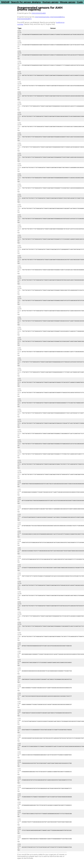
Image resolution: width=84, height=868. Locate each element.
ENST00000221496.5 (42, 17)
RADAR (5, 2)
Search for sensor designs (26, 2)
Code (80, 2)
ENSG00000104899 (39, 13)
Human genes (50, 2)
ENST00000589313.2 (57, 17)
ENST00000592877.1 (24, 19)
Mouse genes (68, 2)
